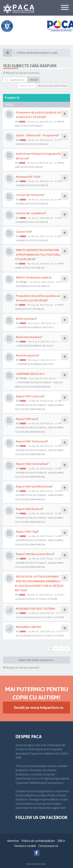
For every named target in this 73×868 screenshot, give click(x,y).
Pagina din (26, 86)
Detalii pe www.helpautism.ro (39, 707)
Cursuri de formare (29, 195)
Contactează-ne (48, 846)
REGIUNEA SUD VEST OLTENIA (35, 608)
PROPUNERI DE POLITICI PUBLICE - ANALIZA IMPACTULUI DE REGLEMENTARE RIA (39, 405)
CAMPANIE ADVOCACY (30, 374)
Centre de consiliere (30, 213)
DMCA (61, 841)
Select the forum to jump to (36, 660)
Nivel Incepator (26, 355)
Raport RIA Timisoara (31, 441)
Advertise (13, 841)
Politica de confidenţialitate (38, 841)
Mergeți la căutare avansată (22, 73)
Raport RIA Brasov (28, 509)
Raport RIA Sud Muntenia (33, 486)
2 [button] (56, 648)
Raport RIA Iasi (26, 419)
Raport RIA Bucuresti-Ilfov (34, 554)
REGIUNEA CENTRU (29, 627)
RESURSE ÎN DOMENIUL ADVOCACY (36, 327)
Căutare (34, 80)
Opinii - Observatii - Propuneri (36, 135)
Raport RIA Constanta (31, 464)
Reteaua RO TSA (27, 177)
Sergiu (23, 282)
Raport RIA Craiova (29, 396)
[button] (67, 648)
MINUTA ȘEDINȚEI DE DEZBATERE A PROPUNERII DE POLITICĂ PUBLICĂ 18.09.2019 (38, 254)
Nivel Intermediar (28, 337)
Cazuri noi (23, 231)
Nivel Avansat (25, 319)
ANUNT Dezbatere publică (33, 277)
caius (22, 121)
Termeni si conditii (25, 846)
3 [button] (61, 648)
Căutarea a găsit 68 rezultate (53, 86)
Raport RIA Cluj (26, 531)
